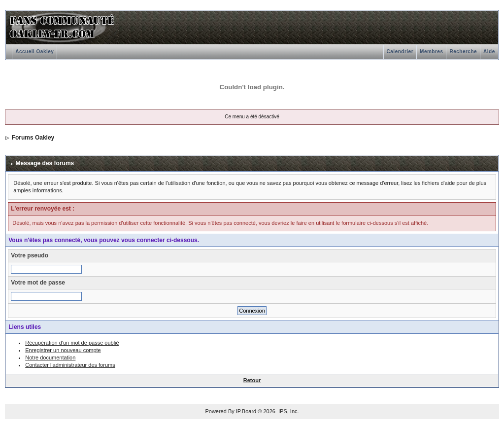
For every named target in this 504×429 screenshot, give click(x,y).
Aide (489, 52)
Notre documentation (50, 357)
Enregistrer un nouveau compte (63, 350)
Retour (252, 380)
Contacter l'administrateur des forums (70, 365)
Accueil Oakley (34, 52)
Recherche (463, 52)
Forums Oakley (33, 138)
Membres (431, 52)
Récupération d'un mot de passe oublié (72, 343)
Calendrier (400, 52)
